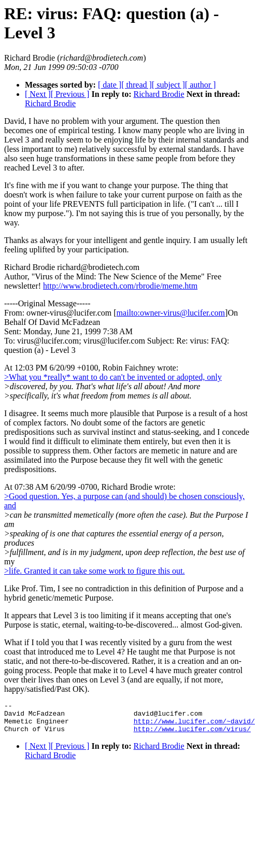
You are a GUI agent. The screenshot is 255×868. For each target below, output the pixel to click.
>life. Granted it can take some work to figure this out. (94, 571)
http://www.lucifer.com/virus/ (192, 735)
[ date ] (110, 85)
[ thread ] (137, 85)
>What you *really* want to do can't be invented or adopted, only (113, 377)
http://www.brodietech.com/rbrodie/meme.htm (120, 286)
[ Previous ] (70, 94)
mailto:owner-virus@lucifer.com (171, 313)
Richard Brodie (159, 94)
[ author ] (201, 85)
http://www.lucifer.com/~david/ (194, 725)
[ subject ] (168, 85)
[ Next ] (38, 94)
